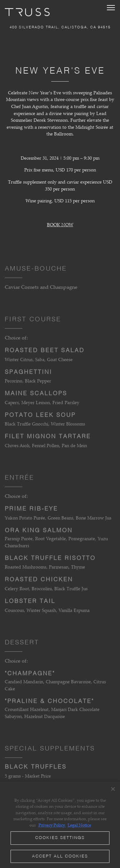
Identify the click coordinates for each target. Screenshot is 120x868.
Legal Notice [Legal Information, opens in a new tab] (79, 825)
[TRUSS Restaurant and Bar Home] (27, 11)
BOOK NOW (60, 224)
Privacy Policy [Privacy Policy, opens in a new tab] (52, 825)
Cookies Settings (60, 838)
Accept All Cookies (60, 856)
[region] (60, 825)
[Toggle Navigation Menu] (111, 8)
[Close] (113, 789)
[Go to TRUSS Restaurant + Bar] (60, 28)
